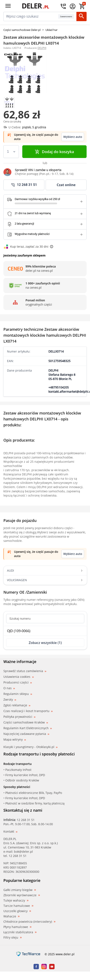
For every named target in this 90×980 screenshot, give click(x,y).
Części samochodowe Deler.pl (22, 30)
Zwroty (10, 699)
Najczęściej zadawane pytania (26, 734)
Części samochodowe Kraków (26, 722)
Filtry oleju (13, 937)
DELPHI (42, 48)
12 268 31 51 (26, 820)
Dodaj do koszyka (54, 152)
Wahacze (11, 916)
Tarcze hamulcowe (18, 906)
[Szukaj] (82, 16)
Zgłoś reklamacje (17, 705)
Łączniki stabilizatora (20, 932)
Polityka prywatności (19, 717)
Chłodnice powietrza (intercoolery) (29, 922)
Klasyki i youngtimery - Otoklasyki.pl (30, 747)
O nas (9, 688)
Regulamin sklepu (18, 694)
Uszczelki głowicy (17, 911)
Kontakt (10, 831)
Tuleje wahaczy (16, 900)
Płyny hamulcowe (17, 927)
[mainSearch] (31, 16)
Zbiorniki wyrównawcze (22, 895)
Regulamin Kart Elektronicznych (28, 728)
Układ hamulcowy (57, 30)
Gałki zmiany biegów (20, 890)
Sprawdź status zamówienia (25, 671)
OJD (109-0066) (19, 631)
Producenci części (18, 682)
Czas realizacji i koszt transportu (28, 711)
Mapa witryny (15, 739)
